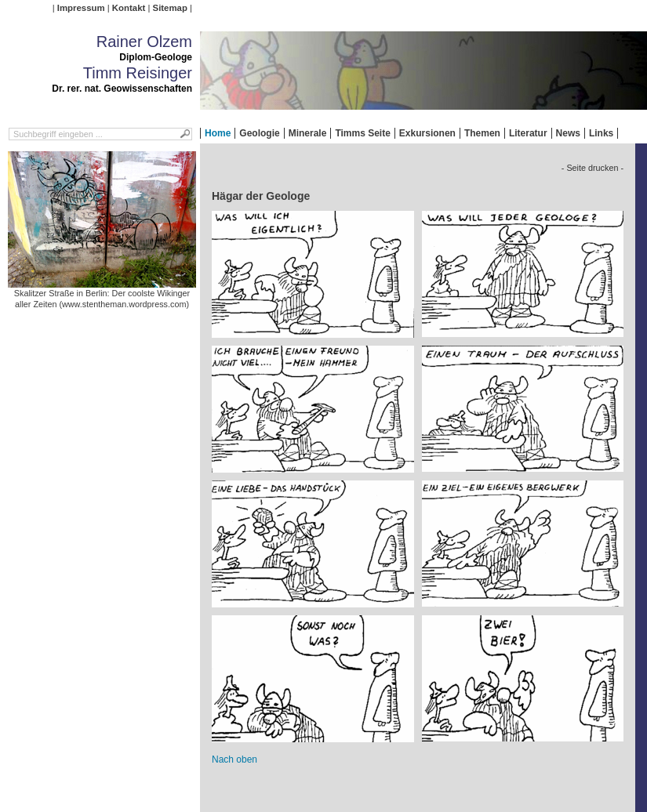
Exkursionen (427, 133)
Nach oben (234, 759)
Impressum (81, 8)
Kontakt (129, 8)
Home (218, 133)
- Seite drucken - (592, 168)
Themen (482, 133)
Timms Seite (362, 133)
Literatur (528, 133)
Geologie (259, 133)
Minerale (308, 133)
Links (601, 133)
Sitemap (170, 8)
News (568, 133)
